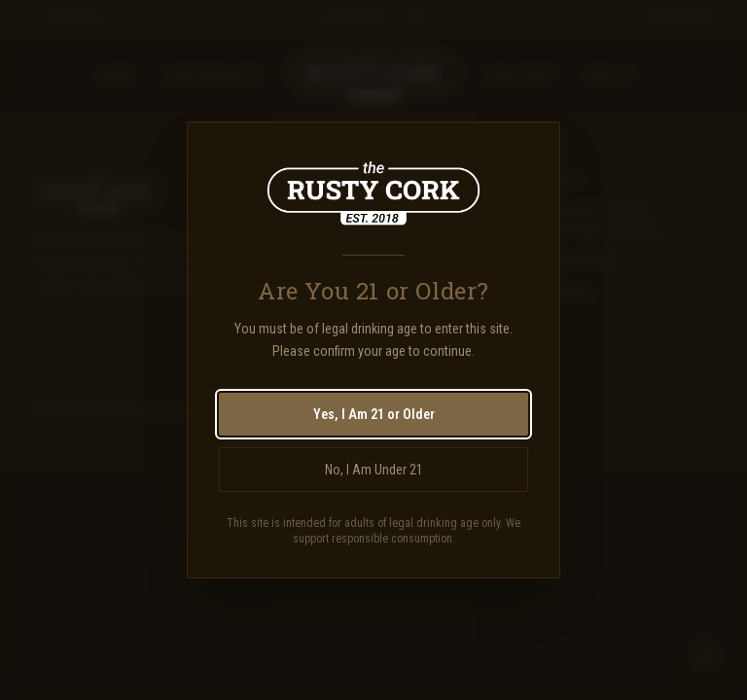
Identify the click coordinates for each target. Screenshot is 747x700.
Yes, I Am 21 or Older (374, 414)
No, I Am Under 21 (374, 470)
